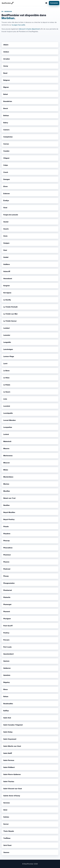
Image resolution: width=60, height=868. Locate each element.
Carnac (6, 144)
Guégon (6, 243)
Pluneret (7, 612)
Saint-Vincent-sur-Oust (13, 789)
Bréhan (6, 116)
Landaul (6, 328)
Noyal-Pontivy (9, 519)
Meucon (6, 463)
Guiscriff (7, 271)
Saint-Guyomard (10, 739)
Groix (5, 236)
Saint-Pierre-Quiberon (12, 774)
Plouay (6, 576)
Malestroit (7, 441)
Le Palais (7, 385)
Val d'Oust (7, 845)
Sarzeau (6, 803)
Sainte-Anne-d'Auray (12, 796)
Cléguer (6, 158)
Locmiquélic (8, 413)
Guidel (6, 257)
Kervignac (7, 293)
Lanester (7, 335)
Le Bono (6, 371)
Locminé (7, 406)
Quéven (6, 661)
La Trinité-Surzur (10, 321)
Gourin (6, 229)
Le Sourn (7, 392)
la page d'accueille (19, 25)
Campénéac (8, 137)
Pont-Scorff (8, 626)
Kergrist (6, 286)
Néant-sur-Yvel (9, 498)
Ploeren (6, 562)
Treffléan (7, 838)
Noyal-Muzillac (9, 512)
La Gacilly (7, 300)
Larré (5, 364)
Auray (6, 66)
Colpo (6, 165)
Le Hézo (6, 378)
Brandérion (8, 101)
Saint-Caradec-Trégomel (13, 725)
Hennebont (8, 279)
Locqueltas (8, 427)
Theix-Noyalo (9, 831)
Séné (5, 810)
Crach (6, 172)
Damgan (7, 179)
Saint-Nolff (8, 753)
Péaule (6, 527)
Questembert (8, 654)
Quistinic (7, 675)
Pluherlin (7, 597)
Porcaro (6, 640)
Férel (5, 208)
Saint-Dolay (8, 732)
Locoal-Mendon (9, 420)
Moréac (6, 484)
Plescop (6, 541)
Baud (5, 73)
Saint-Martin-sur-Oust (12, 746)
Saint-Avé (7, 718)
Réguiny (6, 682)
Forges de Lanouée (11, 215)
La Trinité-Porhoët (10, 307)
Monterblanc (8, 477)
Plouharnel (8, 590)
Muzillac (7, 491)
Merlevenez (8, 456)
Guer (5, 250)
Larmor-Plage (9, 356)
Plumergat (7, 604)
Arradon (6, 59)
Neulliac (6, 505)
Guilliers (7, 264)
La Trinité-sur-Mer (10, 314)
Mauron (6, 449)
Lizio (5, 399)
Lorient (6, 434)
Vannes (6, 852)
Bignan (6, 87)
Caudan (6, 151)
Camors (6, 130)
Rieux (6, 689)
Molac (6, 470)
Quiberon (7, 668)
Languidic (7, 342)
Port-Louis (7, 647)
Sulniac (6, 817)
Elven (5, 186)
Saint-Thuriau (9, 781)
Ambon (6, 52)
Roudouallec (8, 704)
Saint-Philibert (9, 767)
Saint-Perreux (9, 760)
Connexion (54, 3)
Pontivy (6, 633)
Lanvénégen (8, 349)
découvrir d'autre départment (29, 29)
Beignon (6, 80)
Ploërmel (7, 569)
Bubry (6, 123)
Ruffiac (6, 711)
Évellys (6, 201)
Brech (6, 108)
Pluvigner (7, 619)
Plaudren (7, 534)
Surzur (6, 824)
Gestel (6, 222)
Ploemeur (7, 555)
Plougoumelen (9, 583)
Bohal (6, 94)
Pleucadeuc (8, 548)
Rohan (6, 696)
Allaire (6, 45)
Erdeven (6, 194)
